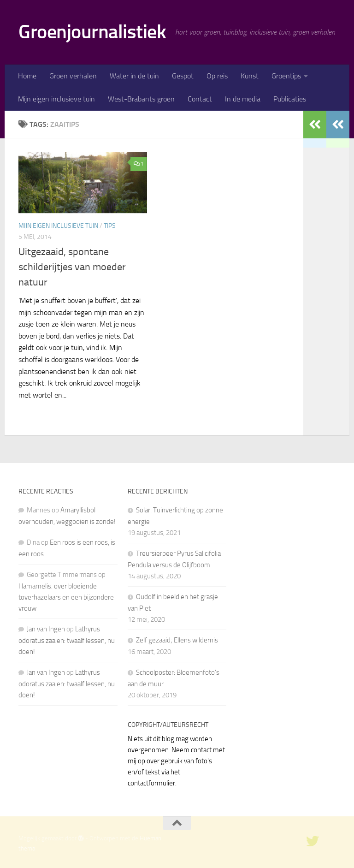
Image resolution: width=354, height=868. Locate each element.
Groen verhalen (73, 76)
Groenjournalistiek (92, 32)
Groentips (286, 76)
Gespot (183, 76)
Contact (200, 99)
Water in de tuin (134, 76)
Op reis (217, 76)
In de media (243, 99)
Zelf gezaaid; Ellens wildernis (177, 640)
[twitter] (313, 841)
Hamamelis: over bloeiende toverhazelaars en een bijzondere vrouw (66, 597)
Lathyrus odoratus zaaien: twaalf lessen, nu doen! (67, 640)
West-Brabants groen (141, 99)
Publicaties (290, 99)
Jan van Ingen (46, 629)
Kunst (250, 76)
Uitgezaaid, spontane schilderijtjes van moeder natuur (72, 267)
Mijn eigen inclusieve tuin (56, 99)
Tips (110, 226)
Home (27, 76)
